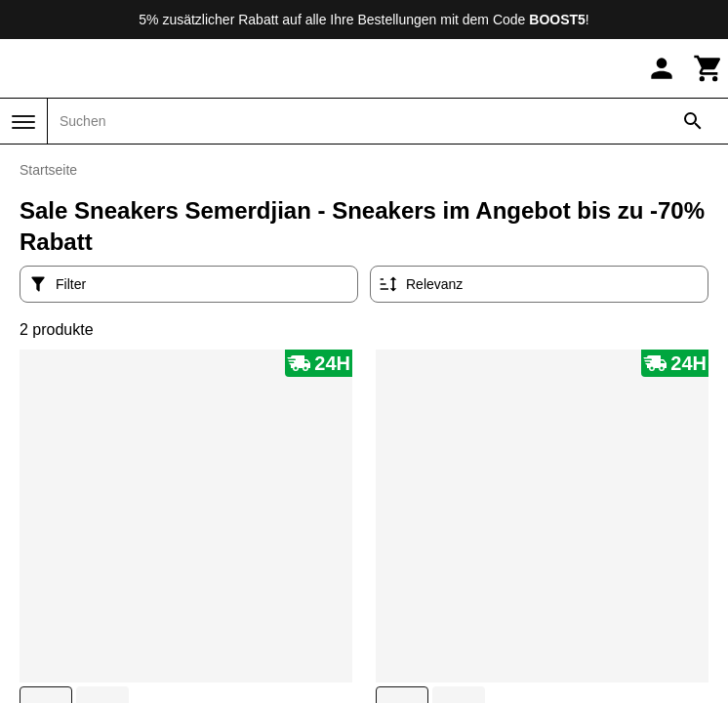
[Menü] (23, 122)
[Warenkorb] (708, 68)
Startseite (48, 170)
